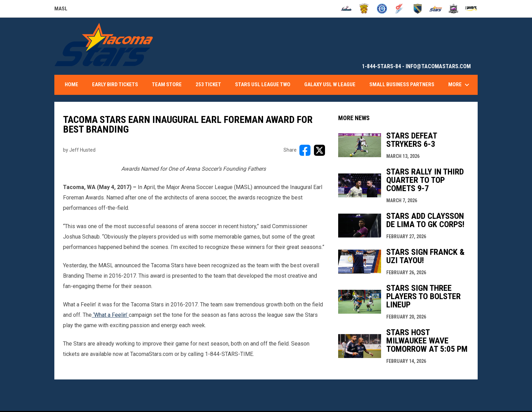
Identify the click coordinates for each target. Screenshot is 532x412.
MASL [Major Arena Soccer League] (61, 10)
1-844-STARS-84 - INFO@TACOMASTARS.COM (416, 66)
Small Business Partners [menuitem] (402, 84)
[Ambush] (346, 9)
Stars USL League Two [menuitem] (263, 84)
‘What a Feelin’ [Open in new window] (110, 315)
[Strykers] (454, 9)
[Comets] (400, 9)
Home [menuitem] (71, 84)
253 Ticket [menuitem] (208, 84)
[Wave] (471, 9)
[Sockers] (418, 9)
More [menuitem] (460, 85)
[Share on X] (319, 150)
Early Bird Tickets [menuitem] (115, 84)
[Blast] (364, 9)
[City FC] (382, 9)
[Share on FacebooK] (305, 150)
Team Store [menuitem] (167, 84)
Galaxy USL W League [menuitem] (330, 84)
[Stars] (436, 9)
